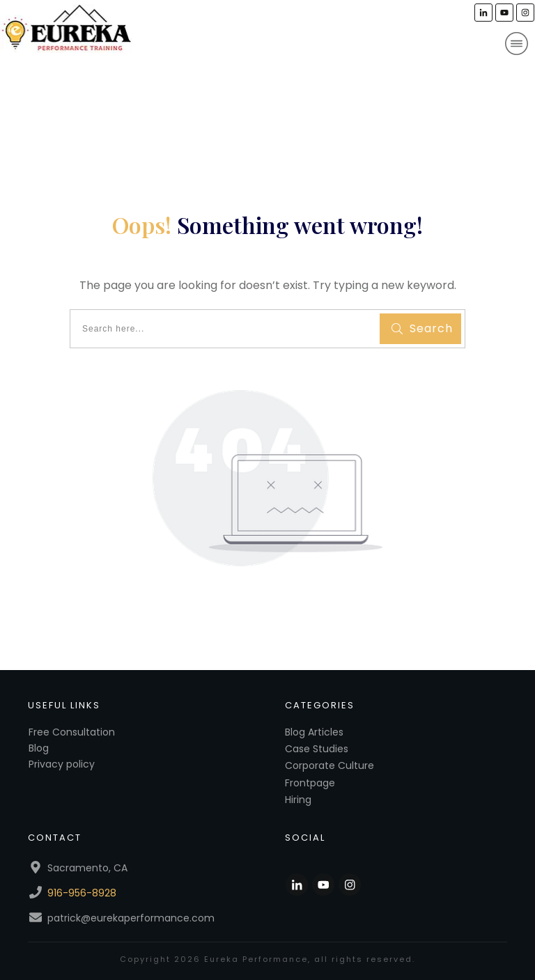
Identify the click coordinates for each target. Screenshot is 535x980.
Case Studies (317, 749)
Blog (39, 748)
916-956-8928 (82, 893)
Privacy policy (62, 764)
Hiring (298, 800)
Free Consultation (72, 732)
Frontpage (310, 783)
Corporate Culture (329, 765)
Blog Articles (314, 732)
